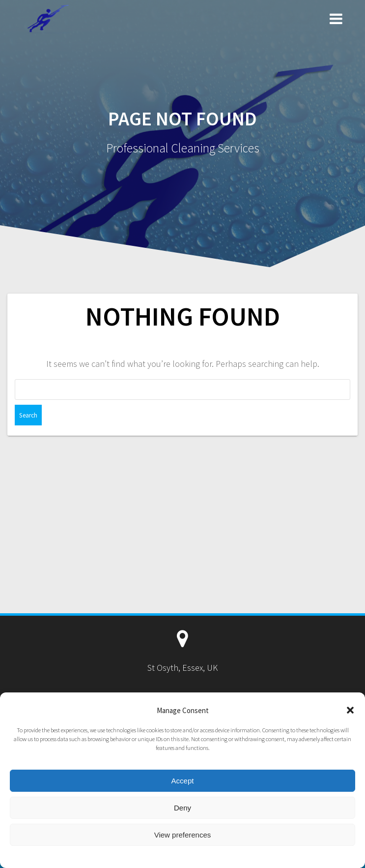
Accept (183, 781)
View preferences (183, 835)
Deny (182, 808)
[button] (350, 710)
